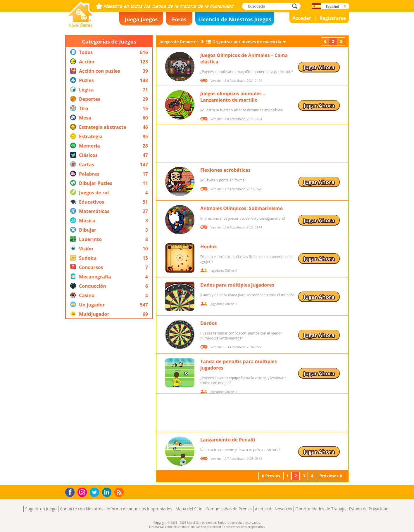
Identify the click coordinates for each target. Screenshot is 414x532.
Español (333, 7)
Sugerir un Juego (41, 509)
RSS (120, 492)
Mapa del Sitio (189, 509)
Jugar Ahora (319, 67)
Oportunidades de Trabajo (320, 509)
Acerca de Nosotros (274, 509)
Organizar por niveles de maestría (247, 42)
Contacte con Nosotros (82, 509)
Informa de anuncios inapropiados (139, 509)
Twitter (96, 493)
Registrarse (333, 18)
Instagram (83, 492)
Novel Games (80, 25)
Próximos (342, 41)
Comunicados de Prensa (229, 509)
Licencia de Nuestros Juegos (235, 19)
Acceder (302, 18)
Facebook (71, 492)
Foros (179, 19)
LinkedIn (108, 492)
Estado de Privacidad (369, 509)
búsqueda (296, 6)
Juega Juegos (141, 19)
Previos (325, 41)
